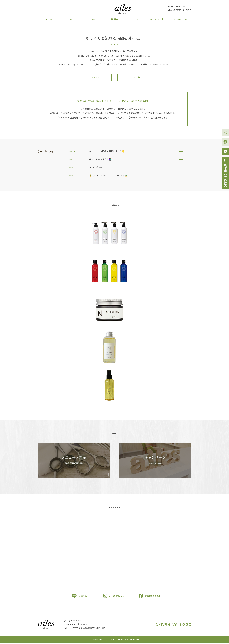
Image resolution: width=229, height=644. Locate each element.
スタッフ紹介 (136, 78)
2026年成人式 (96, 168)
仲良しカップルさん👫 (100, 160)
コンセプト (93, 78)
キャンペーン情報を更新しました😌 (107, 152)
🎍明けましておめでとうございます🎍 (108, 176)
